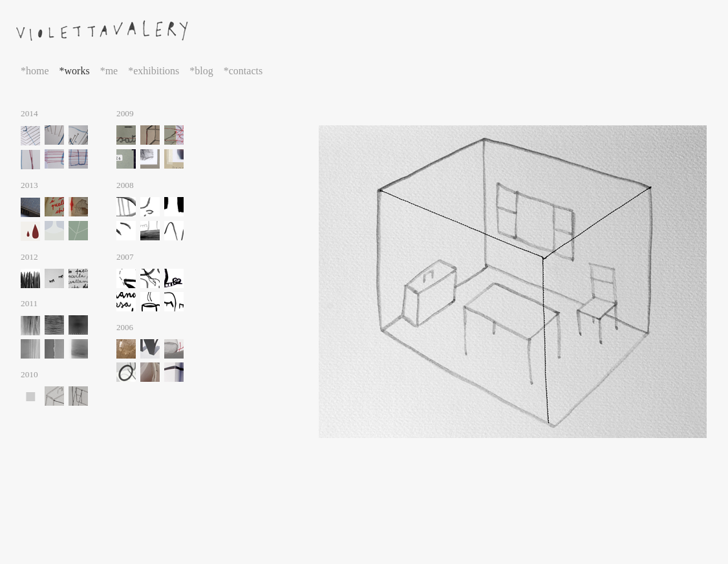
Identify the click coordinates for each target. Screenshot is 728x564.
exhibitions (156, 71)
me (112, 71)
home (37, 71)
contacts (246, 71)
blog (204, 71)
